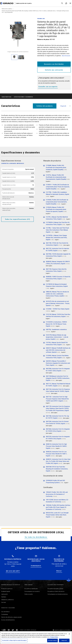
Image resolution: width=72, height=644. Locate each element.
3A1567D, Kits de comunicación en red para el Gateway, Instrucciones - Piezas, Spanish (58, 303)
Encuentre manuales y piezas (55, 589)
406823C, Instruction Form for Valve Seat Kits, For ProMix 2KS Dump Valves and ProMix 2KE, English (58, 461)
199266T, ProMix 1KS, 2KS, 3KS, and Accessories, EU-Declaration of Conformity (57, 494)
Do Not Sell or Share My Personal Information (14, 640)
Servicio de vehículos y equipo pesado (11, 617)
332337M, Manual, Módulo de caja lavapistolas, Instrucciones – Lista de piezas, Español (57, 337)
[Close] (69, 634)
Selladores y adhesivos (7, 600)
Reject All (64, 640)
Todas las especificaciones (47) (17, 219)
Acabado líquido (6, 591)
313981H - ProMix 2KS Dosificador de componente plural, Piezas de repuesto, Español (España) (58, 187)
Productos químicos (7, 589)
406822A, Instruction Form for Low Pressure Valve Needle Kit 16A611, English (56, 454)
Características (7, 97)
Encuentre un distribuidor (54, 64)
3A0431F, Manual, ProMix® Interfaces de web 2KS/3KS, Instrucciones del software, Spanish (58, 350)
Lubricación (4, 594)
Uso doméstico (5, 612)
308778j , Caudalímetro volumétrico (56, 330)
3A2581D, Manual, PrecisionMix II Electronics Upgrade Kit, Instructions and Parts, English (58, 363)
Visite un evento (29, 594)
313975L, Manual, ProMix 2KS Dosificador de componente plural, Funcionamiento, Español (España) (56, 177)
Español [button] (48, 172)
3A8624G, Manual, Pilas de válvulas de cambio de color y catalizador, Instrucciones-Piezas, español (57, 294)
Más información (66, 56)
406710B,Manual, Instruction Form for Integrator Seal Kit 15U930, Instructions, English (58, 378)
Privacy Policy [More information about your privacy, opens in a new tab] (54, 637)
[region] (36, 638)
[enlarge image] (14, 57)
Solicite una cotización (54, 70)
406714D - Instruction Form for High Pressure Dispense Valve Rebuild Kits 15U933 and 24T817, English (57, 399)
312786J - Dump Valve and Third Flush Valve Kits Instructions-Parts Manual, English (57, 230)
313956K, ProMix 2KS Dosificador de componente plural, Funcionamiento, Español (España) (57, 202)
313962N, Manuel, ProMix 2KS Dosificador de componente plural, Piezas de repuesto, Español (56, 209)
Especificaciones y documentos (23, 97)
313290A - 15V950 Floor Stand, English (58, 309)
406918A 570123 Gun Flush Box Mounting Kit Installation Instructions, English (57, 469)
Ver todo (4, 602)
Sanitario (4, 597)
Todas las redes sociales (28, 630)
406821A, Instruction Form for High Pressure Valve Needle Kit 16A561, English (56, 446)
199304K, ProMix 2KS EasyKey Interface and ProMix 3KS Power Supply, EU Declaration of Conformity (58, 507)
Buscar (59, 571)
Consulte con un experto (48, 87)
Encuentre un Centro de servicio (56, 591)
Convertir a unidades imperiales (13, 163)
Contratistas (5, 614)
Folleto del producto (45, 106)
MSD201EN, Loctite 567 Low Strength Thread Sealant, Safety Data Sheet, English (57, 515)
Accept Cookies (52, 640)
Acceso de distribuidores (8, 620)
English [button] (63, 106)
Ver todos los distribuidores (36, 537)
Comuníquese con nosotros (32, 591)
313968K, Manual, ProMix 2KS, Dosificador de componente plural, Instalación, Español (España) (56, 168)
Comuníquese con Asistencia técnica (58, 594)
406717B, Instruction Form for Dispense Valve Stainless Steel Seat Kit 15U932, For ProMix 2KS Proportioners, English (58, 408)
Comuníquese (36, 566)
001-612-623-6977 (13, 571)
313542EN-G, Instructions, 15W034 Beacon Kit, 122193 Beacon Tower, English (56, 324)
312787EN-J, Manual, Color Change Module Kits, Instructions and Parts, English (56, 238)
